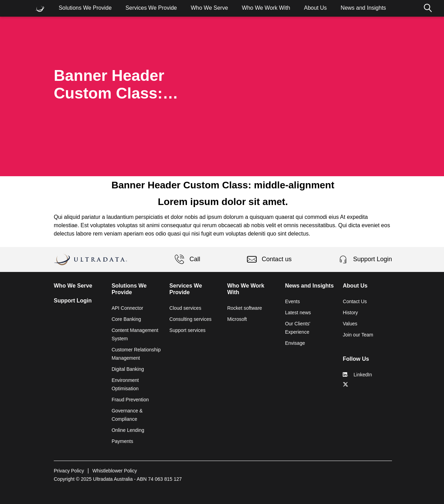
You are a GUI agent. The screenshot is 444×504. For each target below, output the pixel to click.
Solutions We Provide (85, 8)
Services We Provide (151, 8)
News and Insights (363, 8)
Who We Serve (209, 8)
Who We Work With (266, 8)
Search (428, 8)
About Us (315, 8)
